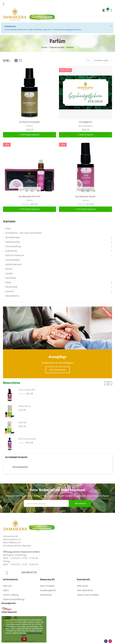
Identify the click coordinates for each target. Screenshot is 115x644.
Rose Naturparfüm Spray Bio (86, 196)
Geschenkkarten (20, 467)
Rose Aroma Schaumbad (27, 439)
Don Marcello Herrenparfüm (29, 122)
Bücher (9, 269)
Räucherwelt (11, 287)
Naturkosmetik (13, 242)
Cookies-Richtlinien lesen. (32, 634)
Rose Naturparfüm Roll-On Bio (30, 196)
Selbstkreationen (13, 264)
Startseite (9, 221)
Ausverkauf (11, 278)
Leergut (9, 273)
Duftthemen (11, 251)
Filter (6, 60)
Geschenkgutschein (86, 122)
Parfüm (29, 126)
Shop (8, 228)
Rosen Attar (23, 422)
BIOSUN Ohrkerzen (15, 255)
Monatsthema (12, 296)
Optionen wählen (30, 135)
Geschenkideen (86, 126)
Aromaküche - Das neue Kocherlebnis (24, 233)
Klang (8, 282)
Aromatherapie (13, 237)
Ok (24, 639)
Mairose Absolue (25, 406)
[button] (106, 383)
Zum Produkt (86, 135)
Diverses (10, 291)
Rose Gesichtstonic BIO (27, 390)
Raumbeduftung (13, 246)
